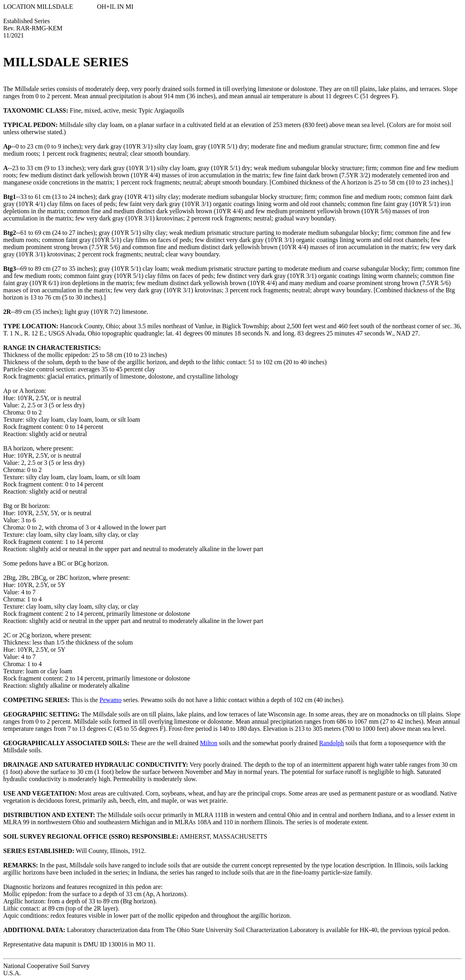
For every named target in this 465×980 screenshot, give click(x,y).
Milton (209, 743)
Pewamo (110, 700)
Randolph (332, 743)
